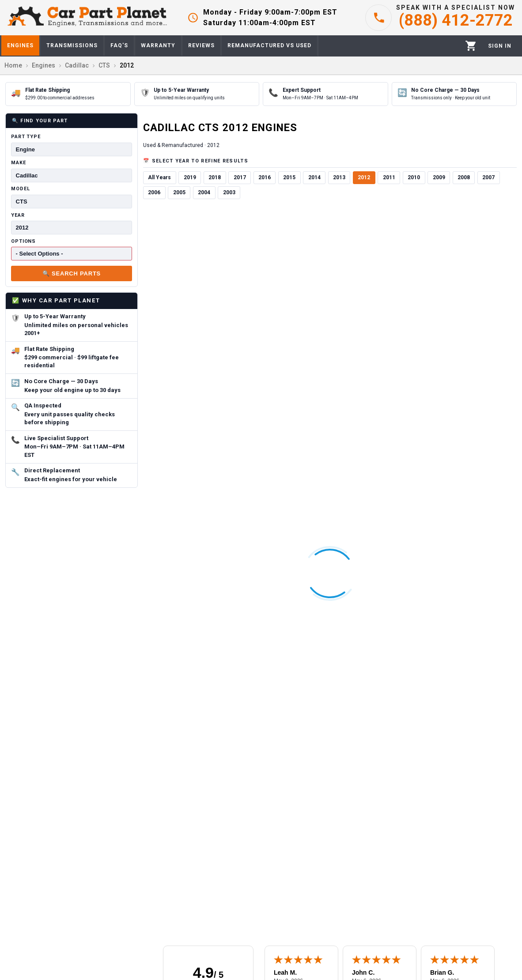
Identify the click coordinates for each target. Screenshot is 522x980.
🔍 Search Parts (72, 273)
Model (20, 189)
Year (18, 215)
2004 (204, 192)
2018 (215, 177)
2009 (439, 177)
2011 (389, 177)
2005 (179, 192)
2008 (464, 177)
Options (23, 241)
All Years (159, 177)
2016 (265, 177)
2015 (289, 177)
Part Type (26, 137)
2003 (229, 192)
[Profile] (500, 46)
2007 (488, 177)
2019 (190, 177)
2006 (154, 192)
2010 (414, 177)
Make (19, 163)
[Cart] (471, 46)
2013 (339, 177)
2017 (240, 177)
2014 (314, 177)
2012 (364, 177)
